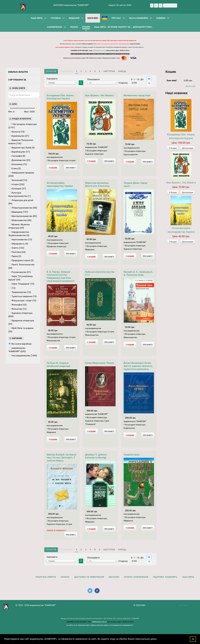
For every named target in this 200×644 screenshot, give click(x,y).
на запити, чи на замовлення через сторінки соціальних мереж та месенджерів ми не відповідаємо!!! (100, 54)
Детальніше (187, 148)
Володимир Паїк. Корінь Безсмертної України (60, 97)
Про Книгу (71, 168)
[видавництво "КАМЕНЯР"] (23, 7)
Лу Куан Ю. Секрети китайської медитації (58, 364)
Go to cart (190, 86)
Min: (11, 112)
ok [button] (193, 639)
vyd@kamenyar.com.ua (99, 51)
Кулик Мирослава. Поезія (99, 363)
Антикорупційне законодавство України (60, 184)
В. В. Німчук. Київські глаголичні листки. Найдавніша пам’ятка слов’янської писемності (60, 276)
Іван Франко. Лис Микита (99, 95)
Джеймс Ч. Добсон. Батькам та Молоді (96, 456)
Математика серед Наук (137, 95)
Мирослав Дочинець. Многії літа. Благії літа (97, 184)
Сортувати (52, 79)
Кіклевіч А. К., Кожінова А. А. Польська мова (138, 273)
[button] (158, 639)
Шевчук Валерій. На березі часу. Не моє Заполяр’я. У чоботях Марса (61, 458)
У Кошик (173, 148)
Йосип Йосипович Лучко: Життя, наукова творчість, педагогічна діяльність (138, 366)
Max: (29, 112)
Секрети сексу (132, 455)
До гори (183, 605)
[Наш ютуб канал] (170, 6)
